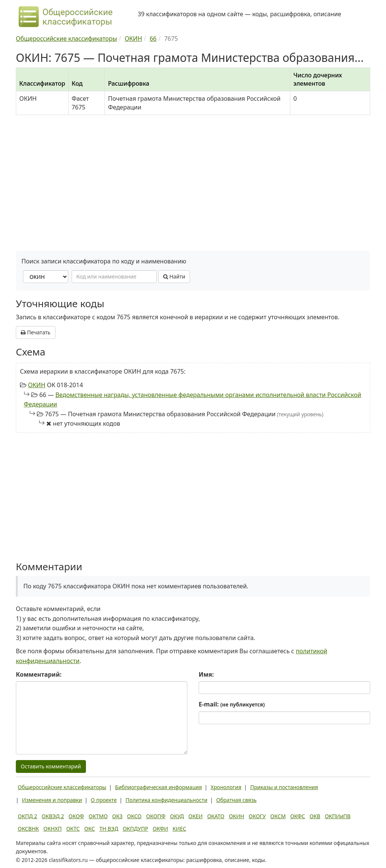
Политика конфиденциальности (166, 800)
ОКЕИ (196, 816)
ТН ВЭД (109, 829)
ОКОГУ (257, 816)
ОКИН (37, 385)
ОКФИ (160, 829)
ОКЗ (117, 816)
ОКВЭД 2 (53, 816)
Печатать (36, 332)
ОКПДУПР (136, 829)
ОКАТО (216, 816)
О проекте (104, 800)
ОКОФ (76, 816)
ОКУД (177, 816)
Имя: (206, 674)
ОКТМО (98, 816)
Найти (174, 276)
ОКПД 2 (28, 816)
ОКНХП (52, 829)
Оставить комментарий (51, 766)
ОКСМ (278, 816)
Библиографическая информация (158, 787)
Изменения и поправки (52, 800)
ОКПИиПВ (338, 816)
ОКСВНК (28, 829)
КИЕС (179, 829)
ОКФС (298, 816)
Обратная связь (237, 800)
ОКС (90, 829)
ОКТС (73, 829)
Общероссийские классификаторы (62, 787)
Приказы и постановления (284, 787)
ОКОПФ (156, 816)
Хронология (226, 787)
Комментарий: (39, 674)
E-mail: (232, 704)
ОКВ (315, 816)
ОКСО (134, 816)
